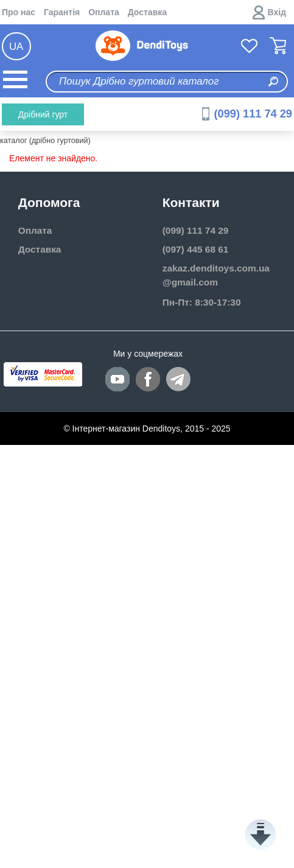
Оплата (104, 12)
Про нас (19, 12)
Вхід (277, 12)
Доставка (147, 12)
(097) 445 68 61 (196, 249)
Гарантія (62, 12)
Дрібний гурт (43, 114)
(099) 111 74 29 (253, 114)
